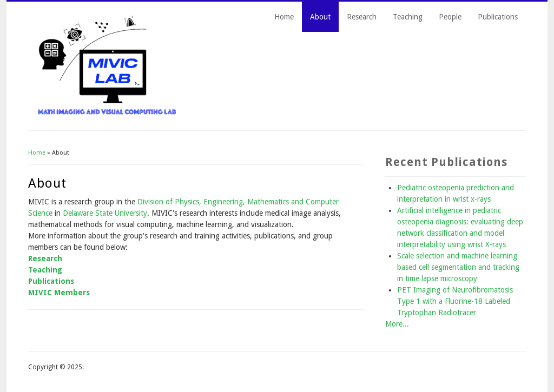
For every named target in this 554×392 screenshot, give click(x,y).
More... (397, 324)
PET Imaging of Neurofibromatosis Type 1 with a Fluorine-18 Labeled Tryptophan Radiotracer (455, 301)
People (450, 17)
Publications (498, 17)
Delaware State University (105, 213)
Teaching (408, 17)
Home (284, 17)
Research (362, 17)
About (320, 17)
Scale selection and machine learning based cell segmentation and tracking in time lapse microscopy (458, 267)
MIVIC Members (59, 293)
